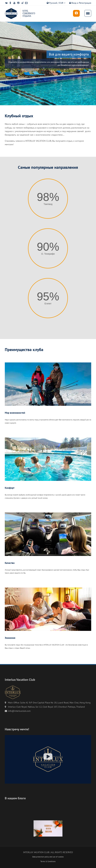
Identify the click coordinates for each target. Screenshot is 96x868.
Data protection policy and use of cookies (48, 857)
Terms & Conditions (48, 861)
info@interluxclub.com (19, 711)
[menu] (88, 13)
